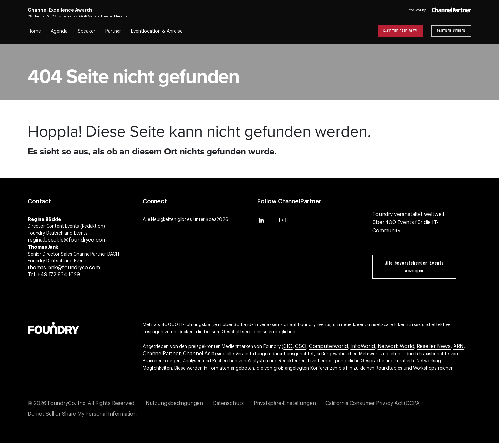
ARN (459, 346)
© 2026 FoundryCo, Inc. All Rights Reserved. (82, 403)
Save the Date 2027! (400, 31)
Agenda (59, 31)
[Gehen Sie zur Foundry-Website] (54, 327)
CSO (301, 346)
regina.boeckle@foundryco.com (67, 240)
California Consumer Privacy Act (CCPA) (373, 403)
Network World (396, 346)
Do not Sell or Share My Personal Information (82, 414)
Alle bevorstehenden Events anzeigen (415, 267)
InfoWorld (363, 346)
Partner (113, 31)
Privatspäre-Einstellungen (285, 403)
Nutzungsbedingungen (174, 403)
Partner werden (451, 31)
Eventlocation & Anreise (157, 31)
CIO (288, 346)
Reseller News (434, 346)
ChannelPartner (162, 354)
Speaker (86, 31)
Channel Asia (198, 354)
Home (34, 31)
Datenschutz (228, 403)
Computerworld (328, 346)
